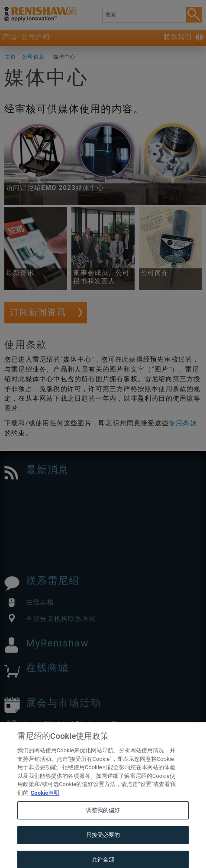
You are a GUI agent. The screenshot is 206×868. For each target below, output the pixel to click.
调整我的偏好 (103, 823)
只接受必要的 (103, 847)
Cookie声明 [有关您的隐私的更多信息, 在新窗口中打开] (45, 805)
